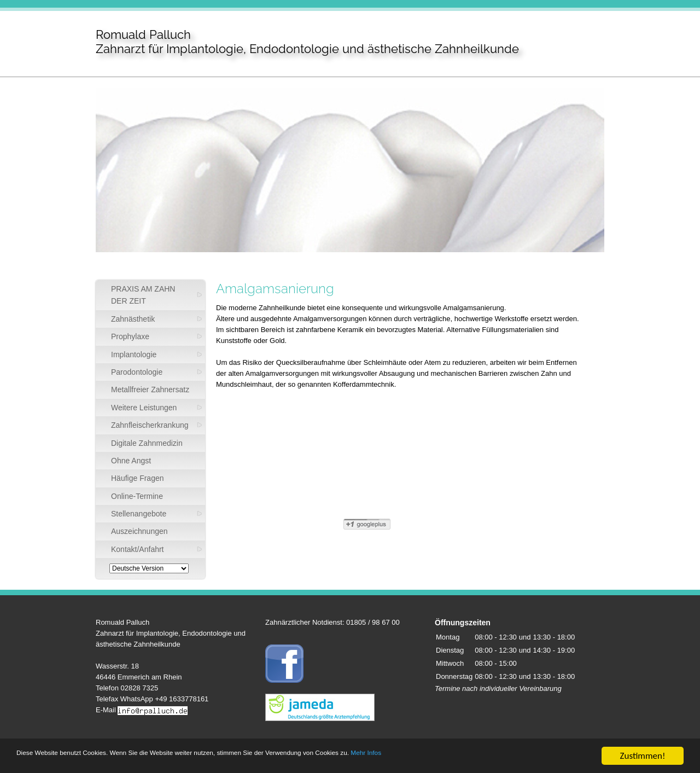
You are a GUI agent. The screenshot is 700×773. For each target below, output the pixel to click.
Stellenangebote (139, 514)
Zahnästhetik (133, 319)
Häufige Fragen (138, 478)
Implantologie (134, 354)
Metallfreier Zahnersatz (150, 390)
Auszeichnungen (139, 531)
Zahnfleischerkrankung (150, 425)
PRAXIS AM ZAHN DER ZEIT (143, 295)
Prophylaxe (130, 336)
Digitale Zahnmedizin (147, 443)
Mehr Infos (520, 756)
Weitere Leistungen (144, 408)
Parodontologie (137, 372)
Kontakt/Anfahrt (138, 549)
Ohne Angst (131, 461)
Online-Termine (137, 496)
